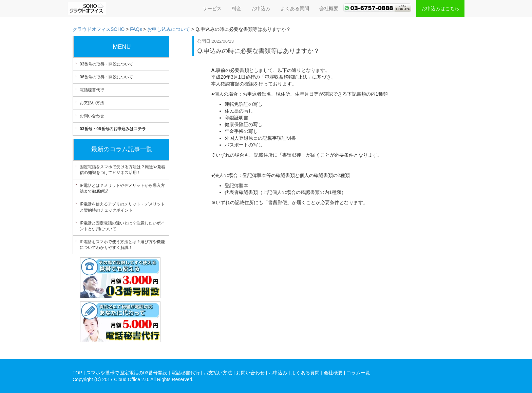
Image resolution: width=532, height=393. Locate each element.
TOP (77, 373)
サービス (212, 8)
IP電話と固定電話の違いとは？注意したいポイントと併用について (122, 226)
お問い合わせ (92, 116)
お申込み (261, 8)
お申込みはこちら (440, 8)
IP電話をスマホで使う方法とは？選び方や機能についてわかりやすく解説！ (122, 245)
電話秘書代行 (92, 90)
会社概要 (329, 8)
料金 (236, 8)
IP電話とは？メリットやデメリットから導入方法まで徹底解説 (122, 188)
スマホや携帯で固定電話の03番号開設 (127, 373)
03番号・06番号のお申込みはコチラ (113, 129)
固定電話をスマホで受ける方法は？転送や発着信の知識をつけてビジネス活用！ (122, 170)
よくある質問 (295, 8)
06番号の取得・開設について (106, 77)
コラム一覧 (358, 373)
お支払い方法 (92, 103)
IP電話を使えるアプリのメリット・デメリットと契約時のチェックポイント (122, 207)
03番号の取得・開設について (106, 64)
